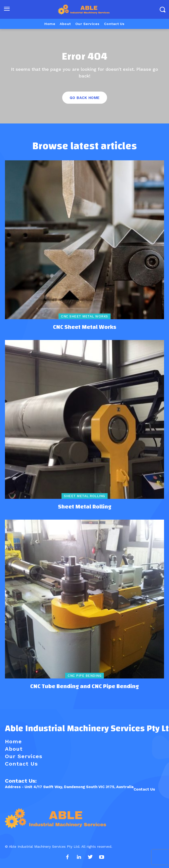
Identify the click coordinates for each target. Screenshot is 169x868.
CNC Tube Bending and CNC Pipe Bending (84, 686)
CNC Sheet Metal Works (84, 316)
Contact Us (144, 789)
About (14, 749)
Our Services (24, 756)
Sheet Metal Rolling (84, 496)
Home (13, 741)
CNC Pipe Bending (84, 676)
